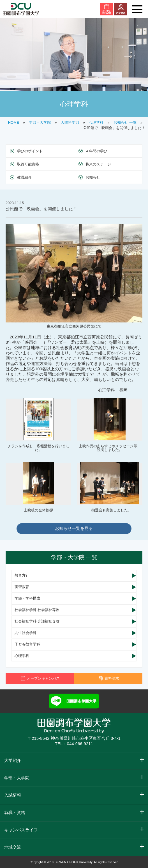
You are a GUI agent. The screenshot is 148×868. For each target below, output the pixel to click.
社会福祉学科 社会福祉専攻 (37, 610)
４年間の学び (96, 151)
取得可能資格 (28, 164)
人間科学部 (70, 122)
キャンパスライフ (21, 830)
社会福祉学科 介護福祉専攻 (37, 621)
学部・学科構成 (27, 598)
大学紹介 (13, 760)
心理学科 (96, 122)
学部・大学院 (40, 122)
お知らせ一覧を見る (74, 528)
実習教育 (22, 587)
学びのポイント (30, 151)
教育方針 (22, 575)
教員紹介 (24, 177)
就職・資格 (15, 812)
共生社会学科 (26, 633)
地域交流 (13, 847)
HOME (14, 122)
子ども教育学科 (27, 644)
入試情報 (13, 795)
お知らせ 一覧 (125, 122)
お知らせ (93, 177)
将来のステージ (98, 164)
